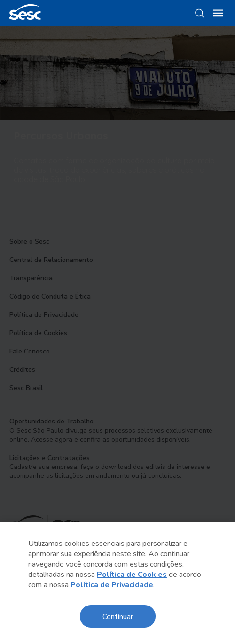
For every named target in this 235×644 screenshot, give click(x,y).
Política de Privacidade (112, 585)
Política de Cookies (132, 575)
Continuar (118, 616)
